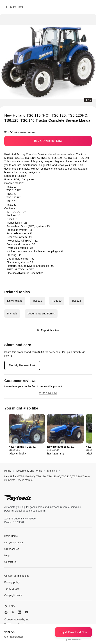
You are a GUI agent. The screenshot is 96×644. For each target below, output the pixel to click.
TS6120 (57, 301)
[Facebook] (6, 612)
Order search (12, 549)
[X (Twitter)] (13, 612)
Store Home (15, 7)
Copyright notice (13, 595)
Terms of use (12, 589)
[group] (27, 435)
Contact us (10, 562)
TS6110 (37, 301)
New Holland (15, 301)
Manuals (12, 313)
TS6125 (76, 301)
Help (7, 555)
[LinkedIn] (19, 612)
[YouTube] (26, 612)
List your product (14, 542)
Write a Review (48, 393)
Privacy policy (12, 582)
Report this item (48, 330)
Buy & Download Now (48, 141)
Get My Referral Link (22, 365)
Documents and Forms (41, 313)
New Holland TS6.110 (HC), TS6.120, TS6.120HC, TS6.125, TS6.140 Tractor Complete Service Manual (47, 478)
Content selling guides (17, 576)
